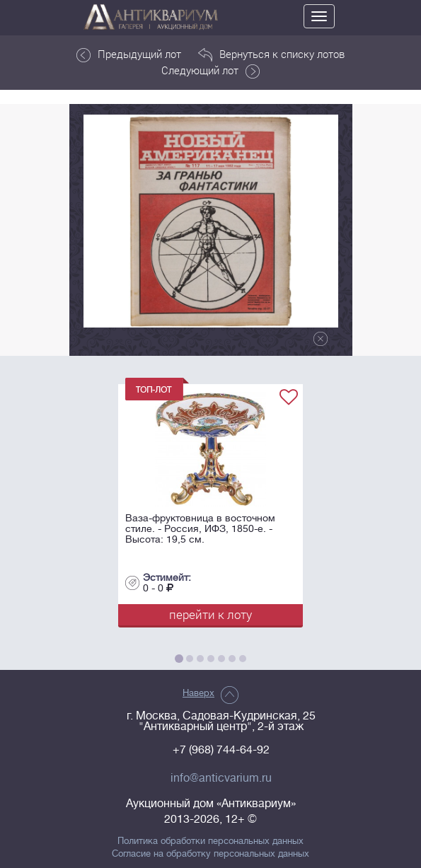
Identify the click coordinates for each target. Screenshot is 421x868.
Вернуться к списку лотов (271, 54)
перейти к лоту (210, 614)
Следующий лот (210, 71)
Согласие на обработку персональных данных (210, 854)
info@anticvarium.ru (221, 778)
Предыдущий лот (129, 54)
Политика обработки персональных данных (210, 841)
